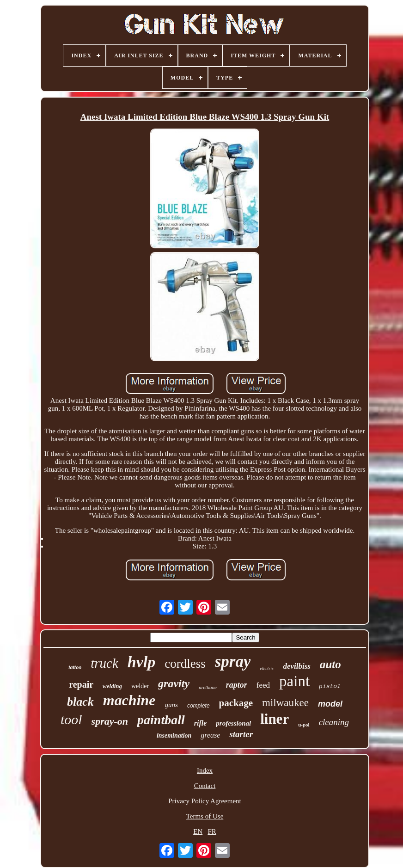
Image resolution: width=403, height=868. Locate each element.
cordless (185, 664)
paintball (161, 720)
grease (210, 735)
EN (198, 831)
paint (294, 681)
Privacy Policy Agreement (205, 801)
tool (71, 719)
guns (171, 705)
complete (198, 706)
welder (140, 686)
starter (241, 734)
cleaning (334, 722)
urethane (208, 687)
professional (233, 723)
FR (212, 831)
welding (112, 686)
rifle (201, 723)
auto (330, 664)
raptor (237, 685)
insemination (174, 736)
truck (104, 663)
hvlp (141, 662)
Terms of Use (205, 816)
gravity (174, 683)
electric (267, 668)
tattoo (75, 667)
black (80, 702)
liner (275, 719)
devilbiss (297, 666)
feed (263, 685)
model (330, 704)
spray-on (110, 721)
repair (81, 684)
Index (205, 770)
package (236, 703)
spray (233, 662)
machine (129, 700)
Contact (205, 786)
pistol (330, 686)
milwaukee (285, 703)
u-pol (304, 725)
